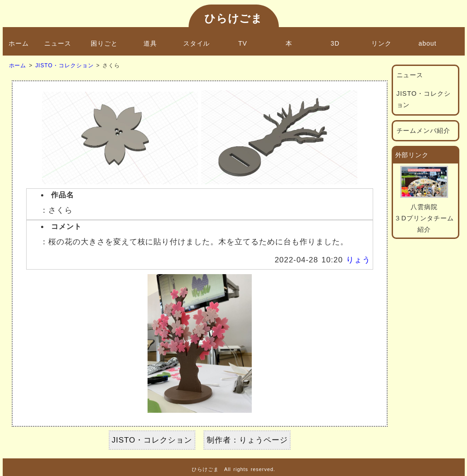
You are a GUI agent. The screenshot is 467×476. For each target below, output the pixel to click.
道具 (150, 43)
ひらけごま (234, 18)
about (428, 43)
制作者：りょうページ (247, 440)
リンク (381, 43)
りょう (358, 260)
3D (335, 43)
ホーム (19, 43)
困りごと (104, 43)
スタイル (197, 43)
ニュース (58, 43)
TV (243, 43)
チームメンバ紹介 (424, 131)
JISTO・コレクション (64, 65)
